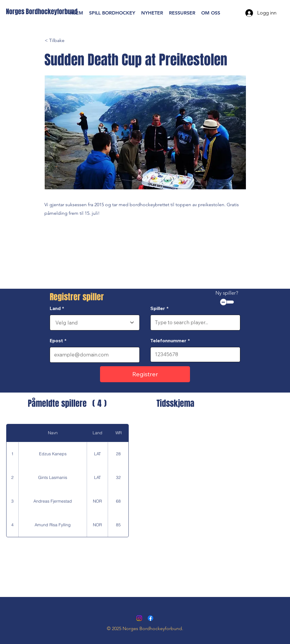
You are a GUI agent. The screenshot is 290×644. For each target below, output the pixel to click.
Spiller (158, 308)
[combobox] (95, 323)
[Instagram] (139, 618)
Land (55, 308)
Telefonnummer (168, 340)
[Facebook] (150, 618)
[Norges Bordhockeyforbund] (42, 12)
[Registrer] (145, 374)
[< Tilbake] (64, 41)
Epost (56, 340)
